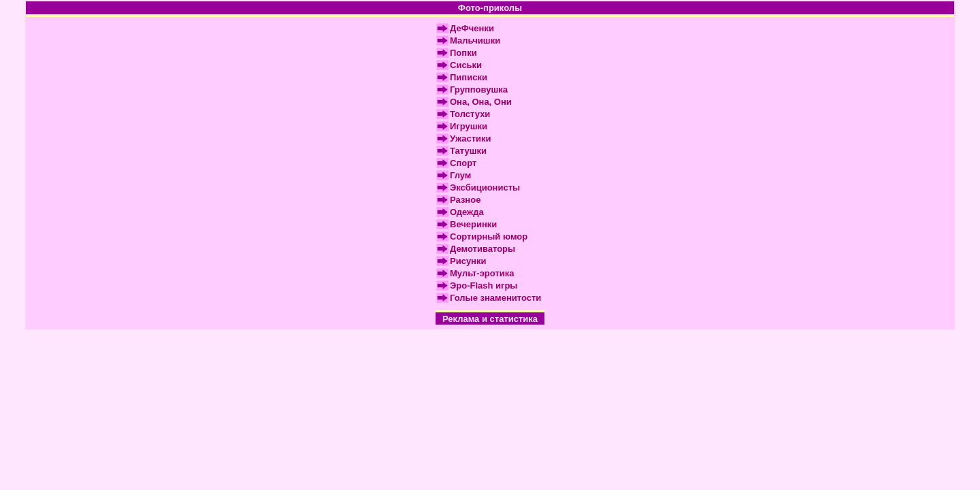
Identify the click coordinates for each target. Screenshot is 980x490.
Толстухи (470, 114)
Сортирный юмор (489, 236)
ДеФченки (472, 28)
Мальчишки (475, 40)
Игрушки (469, 126)
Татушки (468, 151)
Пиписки (469, 77)
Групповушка (479, 89)
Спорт (463, 163)
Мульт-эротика (482, 273)
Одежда (467, 212)
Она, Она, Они (481, 102)
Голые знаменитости (495, 298)
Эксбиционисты (485, 187)
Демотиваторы (483, 249)
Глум (460, 175)
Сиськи (466, 65)
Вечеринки (473, 224)
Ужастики (471, 138)
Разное (465, 200)
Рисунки (468, 261)
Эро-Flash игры (484, 285)
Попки (463, 53)
